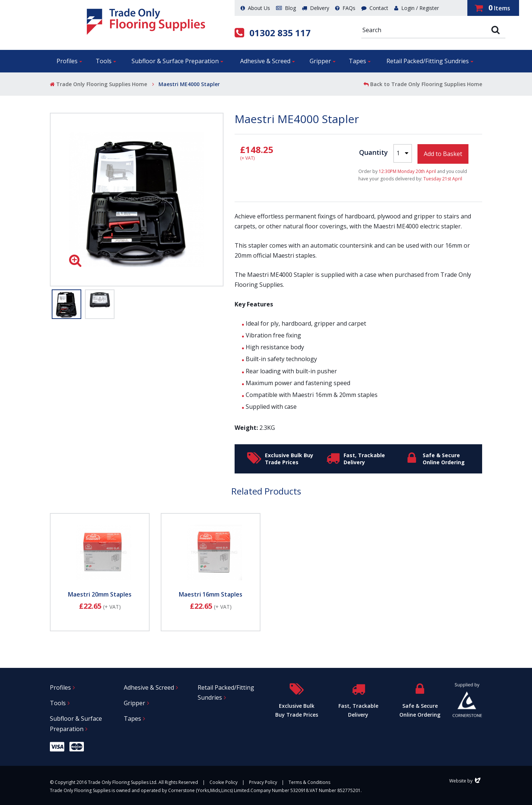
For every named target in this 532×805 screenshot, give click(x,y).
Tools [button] (104, 61)
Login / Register (417, 8)
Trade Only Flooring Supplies (146, 22)
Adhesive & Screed (149, 687)
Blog (286, 8)
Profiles (60, 687)
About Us (255, 8)
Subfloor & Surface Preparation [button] (175, 61)
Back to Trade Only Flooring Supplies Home (423, 84)
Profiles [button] (67, 61)
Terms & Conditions (309, 782)
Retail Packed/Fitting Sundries (226, 692)
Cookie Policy (224, 782)
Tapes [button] (357, 61)
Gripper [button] (320, 61)
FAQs (345, 8)
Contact (375, 8)
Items (492, 8)
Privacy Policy (263, 782)
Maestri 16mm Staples (211, 594)
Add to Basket (443, 154)
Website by (466, 781)
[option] (137, 200)
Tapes (132, 719)
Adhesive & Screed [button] (265, 61)
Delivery (316, 8)
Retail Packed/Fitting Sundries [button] (428, 61)
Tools (58, 703)
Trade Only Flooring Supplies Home (98, 84)
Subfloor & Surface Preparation (76, 724)
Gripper (134, 703)
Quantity (374, 152)
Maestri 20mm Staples (100, 594)
